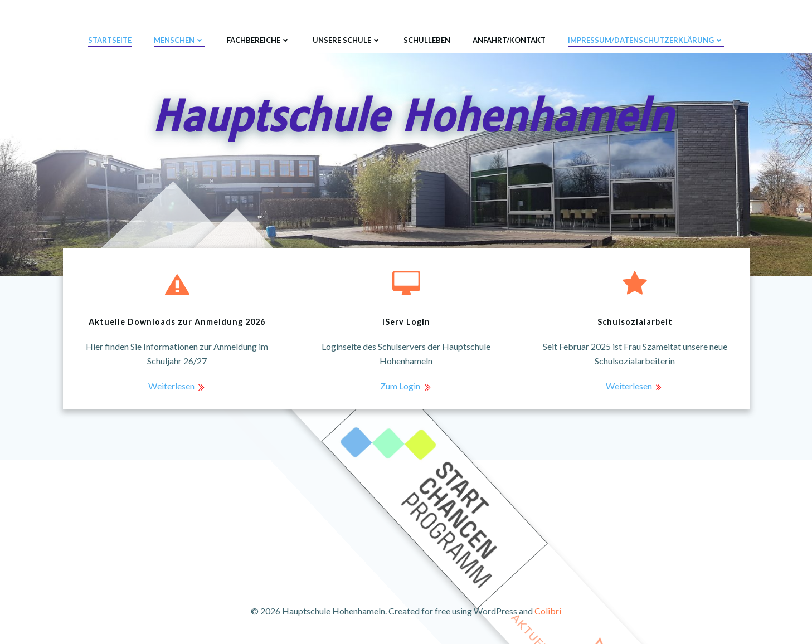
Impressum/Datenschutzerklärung (646, 40)
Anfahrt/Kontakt (509, 40)
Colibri (548, 611)
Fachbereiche (259, 40)
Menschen (179, 40)
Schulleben (427, 40)
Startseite (110, 40)
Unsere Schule (347, 40)
